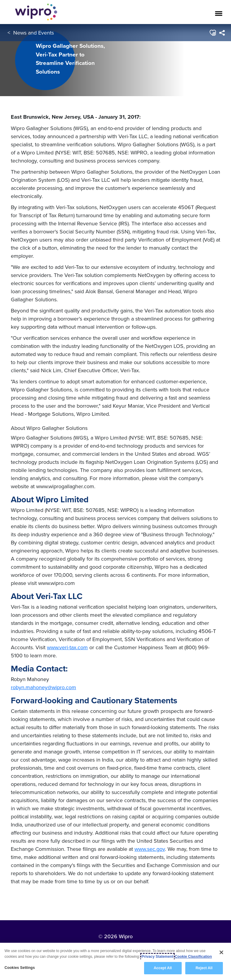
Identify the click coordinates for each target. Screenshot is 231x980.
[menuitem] (222, 33)
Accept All (163, 968)
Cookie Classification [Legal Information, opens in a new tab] (193, 957)
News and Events (34, 33)
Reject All (204, 968)
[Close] (221, 952)
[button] (213, 33)
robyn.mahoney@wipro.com (43, 687)
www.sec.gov (150, 849)
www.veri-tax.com (67, 647)
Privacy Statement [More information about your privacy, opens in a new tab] (158, 957)
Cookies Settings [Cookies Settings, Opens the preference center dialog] (20, 968)
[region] (115, 961)
